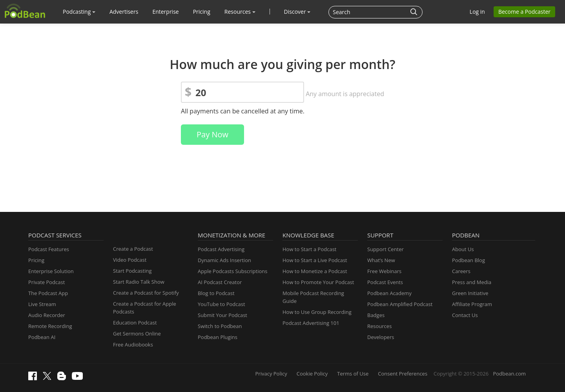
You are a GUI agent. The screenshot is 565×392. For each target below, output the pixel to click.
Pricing (202, 12)
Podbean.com (509, 374)
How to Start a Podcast (309, 249)
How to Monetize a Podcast (315, 271)
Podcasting (79, 12)
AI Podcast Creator (220, 282)
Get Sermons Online (137, 334)
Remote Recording (50, 326)
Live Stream (42, 304)
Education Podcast (135, 323)
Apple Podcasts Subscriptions (232, 271)
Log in (477, 12)
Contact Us (465, 315)
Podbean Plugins (218, 337)
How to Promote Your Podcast (318, 282)
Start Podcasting (132, 271)
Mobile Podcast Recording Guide (313, 297)
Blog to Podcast (216, 293)
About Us (463, 249)
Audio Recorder (47, 315)
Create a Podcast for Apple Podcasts (145, 308)
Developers (381, 337)
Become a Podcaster (524, 12)
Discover (297, 12)
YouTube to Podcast (221, 304)
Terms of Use (353, 374)
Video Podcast (130, 260)
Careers (461, 271)
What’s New (381, 260)
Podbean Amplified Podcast (400, 304)
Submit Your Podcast (222, 315)
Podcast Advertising (221, 249)
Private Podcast (46, 282)
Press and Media (472, 282)
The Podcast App (48, 293)
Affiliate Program (472, 304)
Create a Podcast (133, 249)
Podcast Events (385, 282)
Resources (240, 12)
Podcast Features (49, 249)
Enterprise (165, 12)
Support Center (385, 249)
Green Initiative (470, 293)
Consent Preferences (403, 374)
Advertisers (124, 12)
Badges (376, 315)
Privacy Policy (271, 374)
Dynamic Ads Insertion (224, 260)
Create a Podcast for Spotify (146, 293)
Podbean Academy (389, 293)
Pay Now (212, 134)
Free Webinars (384, 271)
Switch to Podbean (220, 326)
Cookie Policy (312, 374)
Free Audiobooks (133, 345)
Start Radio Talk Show (139, 282)
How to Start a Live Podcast (315, 260)
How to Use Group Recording (317, 312)
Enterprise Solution (51, 271)
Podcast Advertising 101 (311, 323)
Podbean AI (42, 337)
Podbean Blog (468, 260)
